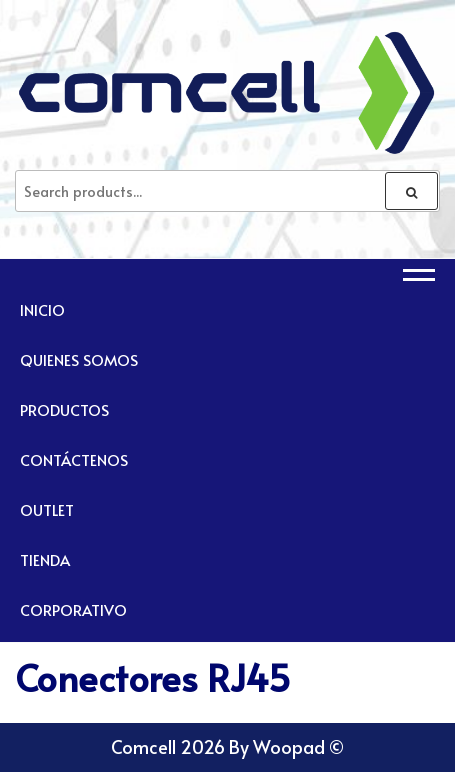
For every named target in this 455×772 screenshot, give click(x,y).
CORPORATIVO (73, 609)
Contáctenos (74, 459)
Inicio (42, 309)
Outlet (47, 509)
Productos (64, 409)
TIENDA (45, 559)
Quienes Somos (79, 359)
